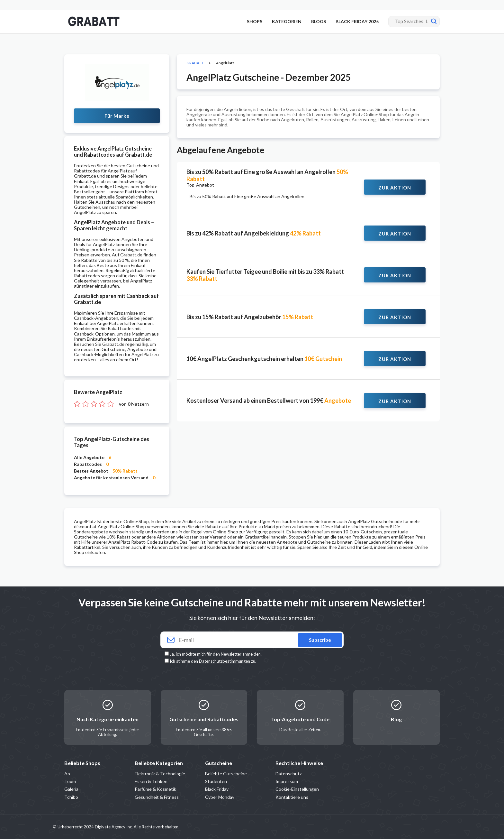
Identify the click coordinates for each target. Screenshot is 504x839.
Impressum (287, 781)
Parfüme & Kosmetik (155, 789)
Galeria (71, 789)
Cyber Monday (220, 797)
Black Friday (217, 789)
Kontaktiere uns (292, 797)
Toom (70, 781)
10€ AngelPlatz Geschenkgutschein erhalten (264, 359)
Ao (67, 774)
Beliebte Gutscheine (226, 774)
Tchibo (71, 797)
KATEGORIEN (287, 21)
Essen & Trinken (151, 781)
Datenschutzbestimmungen (225, 661)
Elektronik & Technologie (160, 774)
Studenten (216, 781)
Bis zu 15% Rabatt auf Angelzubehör (250, 317)
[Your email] (252, 640)
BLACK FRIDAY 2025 (357, 21)
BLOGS (319, 21)
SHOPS (255, 21)
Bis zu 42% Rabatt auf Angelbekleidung (254, 233)
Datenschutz (288, 774)
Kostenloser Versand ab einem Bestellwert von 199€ (269, 401)
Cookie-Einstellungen (297, 789)
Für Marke (117, 116)
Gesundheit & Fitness (157, 797)
